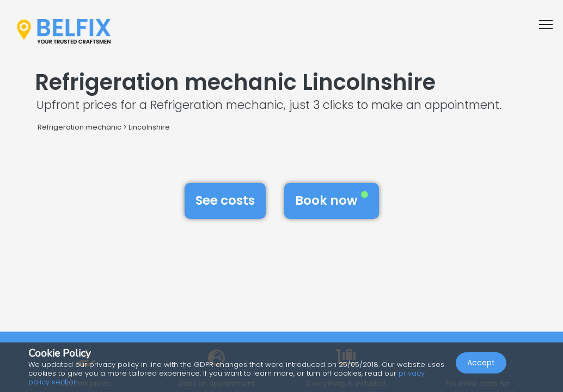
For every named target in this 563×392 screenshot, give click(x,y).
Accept (481, 363)
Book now (332, 200)
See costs (225, 200)
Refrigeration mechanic (79, 127)
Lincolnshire (149, 127)
